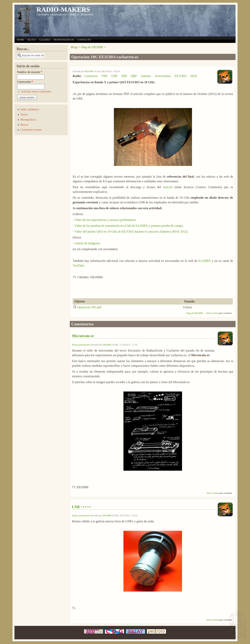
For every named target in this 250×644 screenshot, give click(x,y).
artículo (168, 187)
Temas (24, 114)
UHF (114, 76)
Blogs (74, 47)
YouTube (78, 265)
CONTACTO (84, 40)
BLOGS (32, 40)
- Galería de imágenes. (87, 243)
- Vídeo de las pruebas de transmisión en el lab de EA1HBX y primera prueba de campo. (128, 226)
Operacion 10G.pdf (89, 307)
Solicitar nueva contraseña (36, 91)
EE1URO (181, 76)
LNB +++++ (82, 507)
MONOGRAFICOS (64, 40)
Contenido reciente (31, 130)
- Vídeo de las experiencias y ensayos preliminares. (105, 220)
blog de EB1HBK (92, 47)
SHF (124, 76)
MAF (194, 76)
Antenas (146, 76)
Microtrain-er (83, 336)
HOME (21, 40)
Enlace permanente (81, 345)
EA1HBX (205, 261)
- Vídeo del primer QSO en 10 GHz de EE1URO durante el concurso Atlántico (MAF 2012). (131, 232)
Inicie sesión (212, 313)
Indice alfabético (30, 109)
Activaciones (163, 76)
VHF (104, 76)
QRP (134, 76)
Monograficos (28, 120)
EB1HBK (89, 71)
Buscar (24, 125)
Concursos (91, 76)
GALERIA (45, 40)
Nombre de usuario (30, 72)
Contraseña (25, 82)
